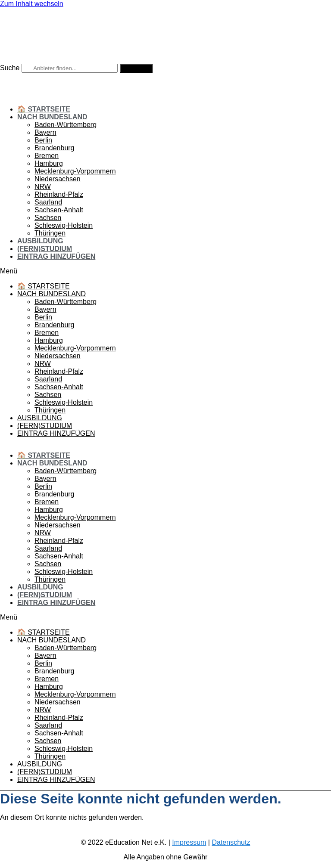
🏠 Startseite (44, 109)
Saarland (48, 202)
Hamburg (49, 163)
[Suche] (136, 68)
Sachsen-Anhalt (59, 210)
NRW (43, 187)
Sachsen (48, 218)
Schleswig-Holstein (64, 225)
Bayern (45, 132)
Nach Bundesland (52, 117)
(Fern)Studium (45, 249)
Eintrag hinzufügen (56, 256)
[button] (165, 271)
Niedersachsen (58, 179)
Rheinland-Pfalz (59, 194)
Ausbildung (40, 241)
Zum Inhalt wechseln (32, 4)
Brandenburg (55, 148)
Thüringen (50, 233)
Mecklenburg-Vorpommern (75, 171)
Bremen (47, 156)
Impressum (189, 842)
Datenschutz (231, 842)
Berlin (43, 140)
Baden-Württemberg (66, 125)
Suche (10, 68)
